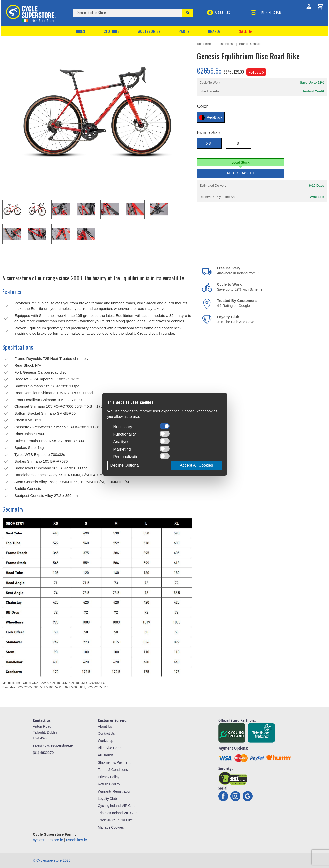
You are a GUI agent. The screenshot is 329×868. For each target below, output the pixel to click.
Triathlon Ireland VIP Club (118, 813)
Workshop (106, 741)
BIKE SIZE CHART (267, 12)
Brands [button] (214, 31)
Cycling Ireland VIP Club (117, 806)
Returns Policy (109, 784)
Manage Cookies (111, 827)
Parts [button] (184, 31)
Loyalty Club (107, 799)
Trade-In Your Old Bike (115, 820)
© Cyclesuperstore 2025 (52, 860)
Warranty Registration (115, 791)
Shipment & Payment (114, 762)
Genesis (256, 44)
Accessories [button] (149, 31)
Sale (246, 31)
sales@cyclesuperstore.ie (53, 745)
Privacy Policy (109, 777)
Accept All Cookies (196, 465)
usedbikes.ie (76, 840)
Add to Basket (241, 173)
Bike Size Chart (110, 748)
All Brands (106, 755)
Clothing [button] (112, 31)
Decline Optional (125, 465)
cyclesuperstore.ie (48, 840)
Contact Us (106, 734)
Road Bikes (204, 44)
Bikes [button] (81, 31)
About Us (219, 12)
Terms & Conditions (113, 770)
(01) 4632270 (43, 753)
